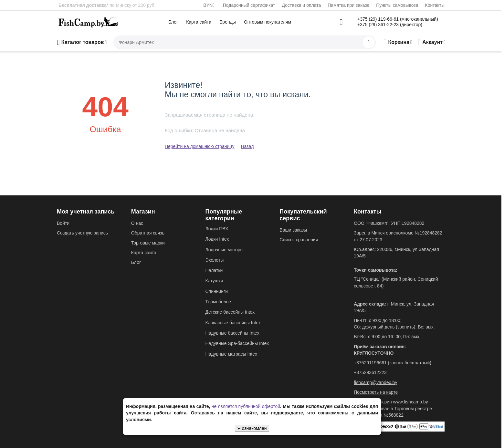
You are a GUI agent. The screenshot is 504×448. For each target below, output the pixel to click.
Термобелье (218, 302)
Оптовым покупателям (268, 22)
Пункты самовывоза (397, 5)
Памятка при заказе (348, 5)
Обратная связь (148, 233)
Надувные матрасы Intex (231, 354)
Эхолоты (215, 260)
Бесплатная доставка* (83, 5)
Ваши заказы (293, 230)
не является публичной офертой (246, 406)
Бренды (228, 22)
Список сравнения (299, 240)
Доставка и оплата (302, 5)
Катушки (214, 281)
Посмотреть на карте (376, 392)
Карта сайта (199, 22)
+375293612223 (370, 372)
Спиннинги (217, 291)
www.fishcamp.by (411, 402)
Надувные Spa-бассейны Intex (237, 343)
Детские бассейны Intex (230, 312)
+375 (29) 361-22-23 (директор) (390, 25)
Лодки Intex (217, 239)
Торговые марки (148, 243)
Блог (173, 22)
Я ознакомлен (252, 428)
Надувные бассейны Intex (232, 333)
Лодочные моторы (225, 250)
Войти (63, 223)
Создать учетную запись (82, 233)
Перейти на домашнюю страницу (200, 146)
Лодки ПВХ (217, 229)
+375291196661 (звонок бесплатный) (393, 363)
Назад (247, 146)
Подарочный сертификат (249, 5)
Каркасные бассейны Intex (233, 323)
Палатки (214, 270)
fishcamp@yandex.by (375, 382)
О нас (137, 223)
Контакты (435, 5)
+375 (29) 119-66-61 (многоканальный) (398, 19)
